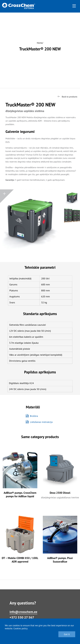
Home (40, 43)
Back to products (70, 97)
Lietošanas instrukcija (39, 422)
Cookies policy (21, 628)
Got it (67, 634)
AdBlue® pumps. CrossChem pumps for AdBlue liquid (20, 495)
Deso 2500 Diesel (60, 493)
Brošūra (32, 416)
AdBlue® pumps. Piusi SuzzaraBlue (60, 560)
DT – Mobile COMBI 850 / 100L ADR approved (20, 560)
